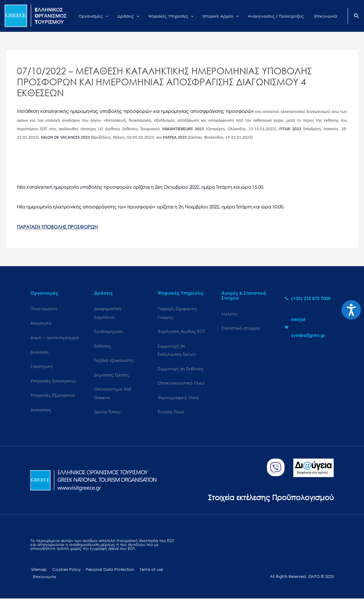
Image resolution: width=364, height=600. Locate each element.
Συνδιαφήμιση (108, 332)
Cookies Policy (64, 570)
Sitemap (38, 570)
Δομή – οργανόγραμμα (55, 338)
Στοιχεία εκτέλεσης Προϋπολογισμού (269, 498)
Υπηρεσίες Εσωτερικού (53, 381)
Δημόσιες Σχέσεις (111, 375)
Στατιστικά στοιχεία (241, 328)
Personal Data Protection (106, 570)
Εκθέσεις (103, 346)
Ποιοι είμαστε (44, 308)
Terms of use (146, 570)
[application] (121, 16)
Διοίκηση (39, 352)
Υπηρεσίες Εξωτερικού (53, 396)
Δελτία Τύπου (107, 413)
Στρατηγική (42, 367)
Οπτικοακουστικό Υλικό (181, 384)
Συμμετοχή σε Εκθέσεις (181, 369)
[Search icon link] (357, 16)
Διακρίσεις (41, 410)
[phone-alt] (308, 298)
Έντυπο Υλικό (171, 413)
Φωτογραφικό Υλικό (178, 398)
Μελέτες (229, 314)
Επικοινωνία (44, 578)
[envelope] (309, 327)
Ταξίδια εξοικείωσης (114, 361)
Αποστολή (41, 323)
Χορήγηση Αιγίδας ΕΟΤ (181, 332)
